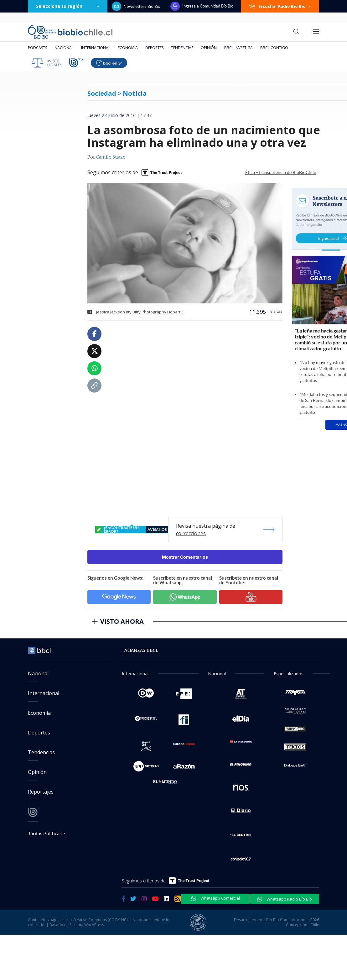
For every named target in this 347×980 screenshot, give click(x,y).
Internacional (96, 48)
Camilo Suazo (111, 157)
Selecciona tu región (68, 6)
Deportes (154, 48)
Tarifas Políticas (45, 833)
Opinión (209, 48)
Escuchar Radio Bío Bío (280, 6)
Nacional (64, 48)
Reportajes (41, 792)
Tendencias (182, 48)
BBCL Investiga (238, 48)
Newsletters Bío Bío (136, 6)
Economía (128, 48)
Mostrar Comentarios (185, 557)
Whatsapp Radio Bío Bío (285, 899)
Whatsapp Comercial (216, 898)
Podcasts (37, 48)
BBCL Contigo (274, 48)
